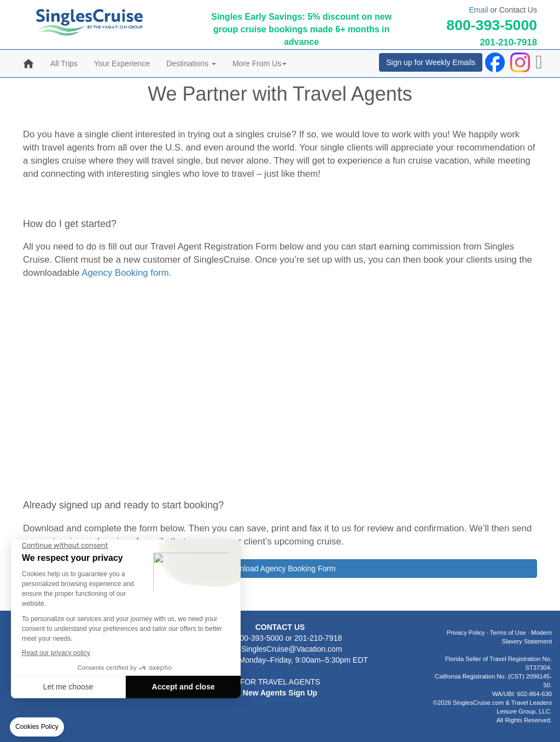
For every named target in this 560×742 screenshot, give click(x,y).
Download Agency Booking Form (280, 569)
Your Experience (122, 63)
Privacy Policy (466, 633)
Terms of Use (508, 633)
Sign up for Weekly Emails (431, 62)
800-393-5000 (492, 25)
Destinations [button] (191, 63)
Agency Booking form (125, 273)
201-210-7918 (508, 42)
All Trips (64, 63)
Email (478, 10)
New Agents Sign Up (280, 693)
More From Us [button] (259, 63)
